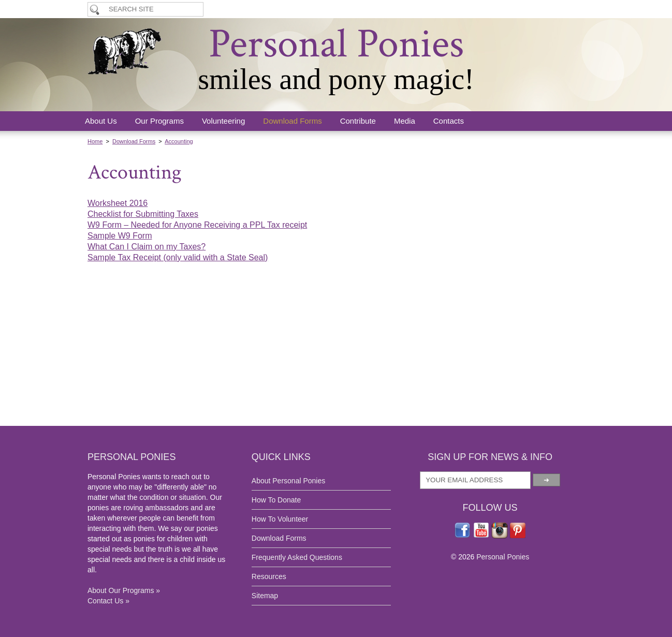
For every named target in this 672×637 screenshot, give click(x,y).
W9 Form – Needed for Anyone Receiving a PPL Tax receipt (197, 225)
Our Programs (159, 121)
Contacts (449, 121)
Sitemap (265, 596)
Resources (269, 576)
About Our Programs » (124, 590)
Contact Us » (108, 601)
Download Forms (292, 121)
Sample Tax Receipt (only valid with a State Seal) (178, 257)
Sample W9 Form (120, 236)
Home (95, 141)
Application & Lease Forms (472, 9)
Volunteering (223, 121)
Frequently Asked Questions (297, 557)
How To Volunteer (325, 9)
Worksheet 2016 (118, 203)
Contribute (358, 121)
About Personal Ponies (288, 481)
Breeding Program (558, 9)
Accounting (179, 141)
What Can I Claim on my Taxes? (147, 247)
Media (405, 121)
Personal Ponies (336, 44)
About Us (101, 121)
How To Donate (392, 9)
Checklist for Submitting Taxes (143, 214)
